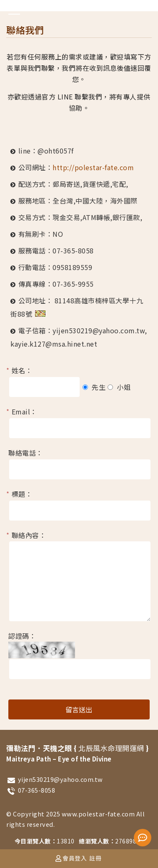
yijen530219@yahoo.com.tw (60, 779)
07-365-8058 (37, 790)
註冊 (95, 858)
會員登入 (75, 858)
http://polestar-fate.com (93, 167)
